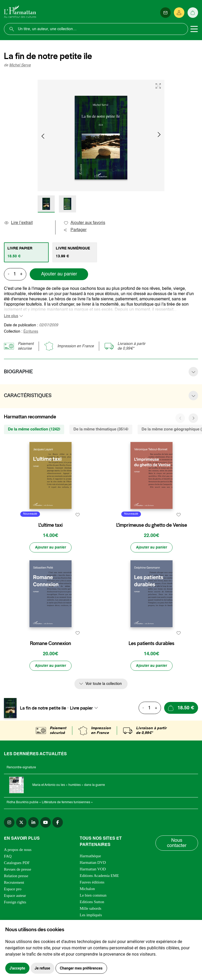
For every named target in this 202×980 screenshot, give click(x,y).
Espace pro (13, 889)
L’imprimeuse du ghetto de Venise (152, 525)
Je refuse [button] (42, 968)
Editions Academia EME (99, 876)
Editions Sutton (92, 902)
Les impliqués (91, 915)
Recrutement (14, 882)
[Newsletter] (165, 13)
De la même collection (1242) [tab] (34, 429)
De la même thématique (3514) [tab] (101, 429)
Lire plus (11, 316)
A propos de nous (18, 850)
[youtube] (46, 822)
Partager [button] (75, 230)
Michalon (87, 889)
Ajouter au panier (59, 274)
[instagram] (9, 822)
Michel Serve (20, 65)
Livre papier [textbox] (81, 708)
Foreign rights (15, 902)
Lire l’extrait (18, 223)
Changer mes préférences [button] (81, 968)
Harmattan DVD (93, 862)
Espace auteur (15, 896)
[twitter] (21, 822)
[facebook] (58, 822)
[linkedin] (33, 822)
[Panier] (193, 13)
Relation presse (16, 876)
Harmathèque (90, 856)
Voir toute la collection (104, 684)
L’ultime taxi (50, 525)
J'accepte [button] (17, 968)
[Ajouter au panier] (50, 547)
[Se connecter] (179, 13)
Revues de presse (17, 869)
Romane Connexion (50, 643)
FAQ (8, 856)
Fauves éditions (92, 882)
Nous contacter (177, 843)
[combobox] (85, 708)
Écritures (31, 332)
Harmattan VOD (93, 869)
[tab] (26, 252)
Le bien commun (93, 895)
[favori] (77, 515)
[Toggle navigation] (194, 29)
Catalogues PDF (17, 863)
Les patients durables (151, 643)
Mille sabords (90, 908)
